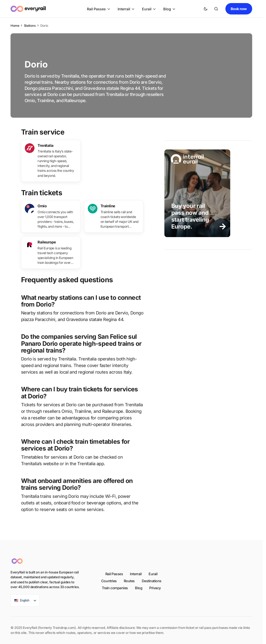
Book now (239, 9)
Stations (30, 26)
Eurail (153, 574)
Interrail (136, 574)
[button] (206, 9)
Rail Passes (114, 574)
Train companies (115, 588)
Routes (129, 581)
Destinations (152, 581)
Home (15, 26)
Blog (139, 588)
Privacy (155, 588)
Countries (109, 581)
